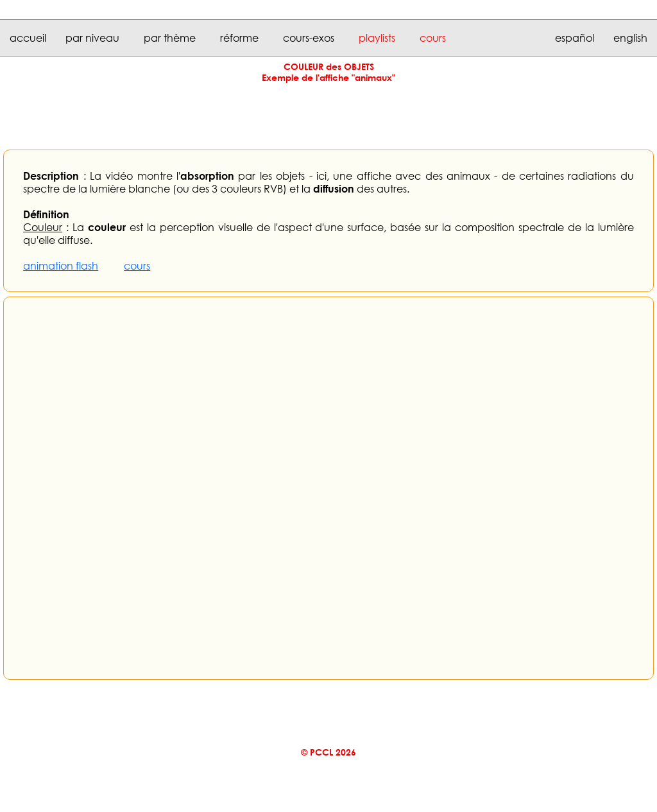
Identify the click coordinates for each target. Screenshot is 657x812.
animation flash (61, 266)
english (630, 38)
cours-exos (309, 38)
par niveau (92, 38)
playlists (377, 38)
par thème (170, 38)
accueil (28, 38)
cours (433, 38)
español (575, 38)
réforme (239, 38)
